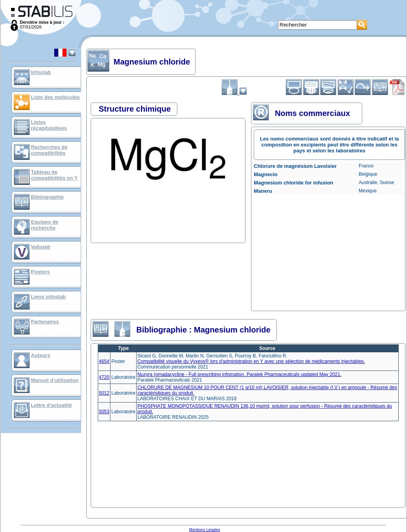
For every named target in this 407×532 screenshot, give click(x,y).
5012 (104, 393)
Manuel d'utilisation (55, 380)
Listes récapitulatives (49, 125)
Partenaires (45, 322)
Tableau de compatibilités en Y (54, 175)
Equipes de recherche (45, 225)
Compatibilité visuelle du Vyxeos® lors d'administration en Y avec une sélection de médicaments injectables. (251, 361)
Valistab (41, 247)
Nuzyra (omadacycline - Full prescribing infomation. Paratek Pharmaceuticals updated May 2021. (240, 374)
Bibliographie (47, 197)
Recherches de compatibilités (49, 150)
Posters (40, 272)
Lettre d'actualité (51, 405)
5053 (104, 412)
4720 (104, 377)
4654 (104, 361)
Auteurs (41, 355)
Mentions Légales (205, 530)
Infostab (41, 72)
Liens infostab (48, 297)
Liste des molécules (55, 97)
